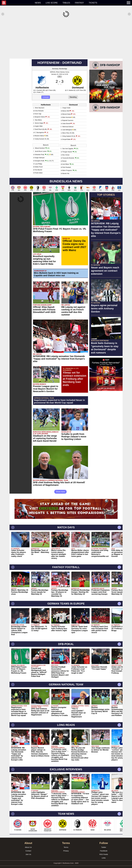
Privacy (66, 847)
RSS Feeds (104, 851)
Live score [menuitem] (52, 3)
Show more (60, 488)
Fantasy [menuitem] (79, 3)
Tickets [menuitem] (93, 3)
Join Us (28, 851)
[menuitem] (17, 3)
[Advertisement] (66, 38)
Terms (66, 844)
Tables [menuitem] (66, 3)
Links (104, 855)
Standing (73, 94)
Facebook (104, 847)
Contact (28, 847)
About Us (28, 844)
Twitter (104, 844)
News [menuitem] (38, 3)
